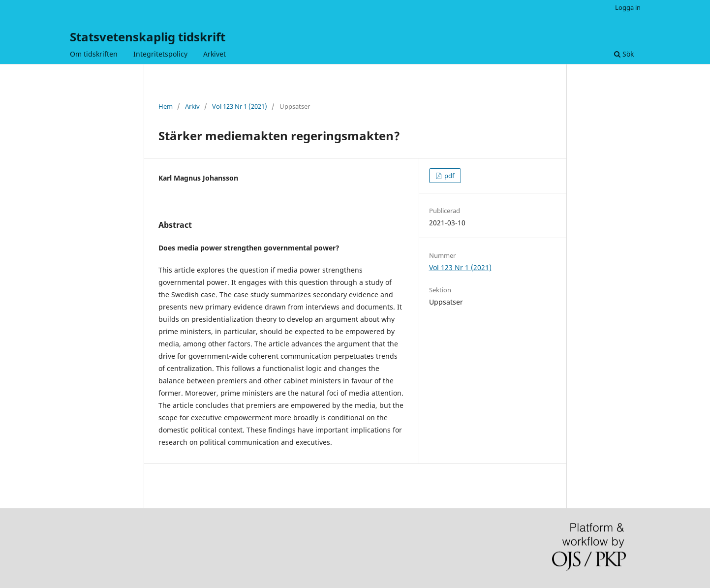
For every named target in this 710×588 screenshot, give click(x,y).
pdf (448, 176)
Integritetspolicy (160, 54)
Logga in (628, 7)
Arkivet (215, 54)
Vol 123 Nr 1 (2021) (240, 106)
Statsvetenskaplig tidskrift (148, 37)
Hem (166, 106)
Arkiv (192, 106)
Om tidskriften (94, 54)
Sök (624, 54)
